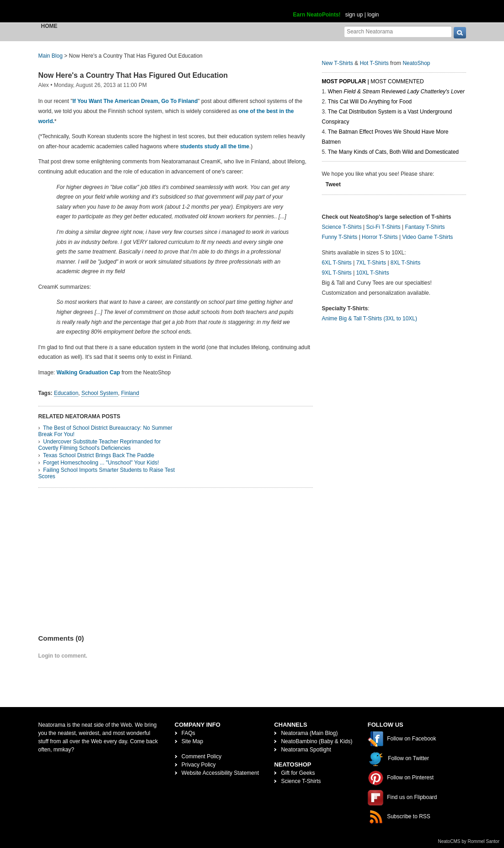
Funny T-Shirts (340, 237)
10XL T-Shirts (373, 273)
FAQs (188, 733)
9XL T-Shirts (337, 273)
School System (100, 393)
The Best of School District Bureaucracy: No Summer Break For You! (105, 431)
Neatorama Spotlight (306, 750)
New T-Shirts (338, 63)
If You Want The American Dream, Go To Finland (135, 101)
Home (49, 26)
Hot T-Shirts (374, 63)
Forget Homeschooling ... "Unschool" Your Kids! (101, 463)
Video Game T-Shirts (427, 237)
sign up (354, 15)
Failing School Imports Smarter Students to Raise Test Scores (107, 473)
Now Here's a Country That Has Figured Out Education (133, 75)
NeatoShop (416, 63)
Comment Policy (201, 756)
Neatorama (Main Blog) (309, 733)
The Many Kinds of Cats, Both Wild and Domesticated (393, 152)
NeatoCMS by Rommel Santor (469, 841)
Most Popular (344, 81)
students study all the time (215, 146)
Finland (130, 393)
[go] (460, 33)
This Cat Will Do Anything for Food (370, 102)
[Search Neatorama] (398, 31)
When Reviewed (396, 92)
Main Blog (51, 56)
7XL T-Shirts (371, 263)
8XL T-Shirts (405, 263)
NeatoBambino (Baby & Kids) (316, 741)
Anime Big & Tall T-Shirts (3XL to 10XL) (370, 319)
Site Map (192, 741)
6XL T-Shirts (337, 263)
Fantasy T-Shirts (425, 227)
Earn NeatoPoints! (317, 15)
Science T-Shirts (342, 227)
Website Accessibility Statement (220, 773)
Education (66, 393)
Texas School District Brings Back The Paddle (99, 455)
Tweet (333, 184)
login (373, 15)
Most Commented (397, 81)
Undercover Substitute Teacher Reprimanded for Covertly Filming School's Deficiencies (100, 445)
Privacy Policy (199, 765)
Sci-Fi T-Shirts (383, 227)
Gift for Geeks (298, 773)
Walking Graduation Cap (88, 373)
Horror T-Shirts (380, 237)
